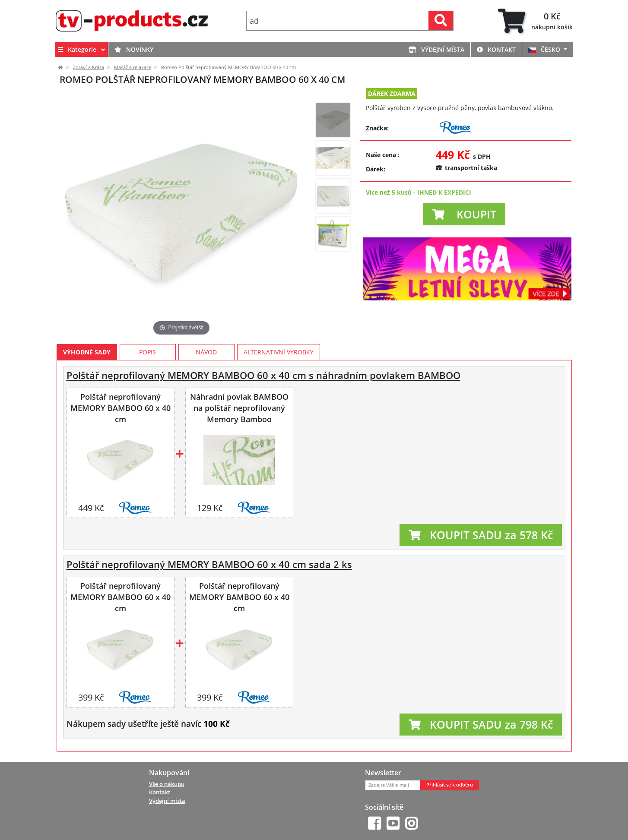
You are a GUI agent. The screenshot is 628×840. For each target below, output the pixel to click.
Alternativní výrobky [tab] (279, 352)
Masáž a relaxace (133, 67)
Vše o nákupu (167, 784)
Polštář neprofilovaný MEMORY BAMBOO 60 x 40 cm (121, 408)
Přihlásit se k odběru (450, 785)
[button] (464, 214)
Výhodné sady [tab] (87, 352)
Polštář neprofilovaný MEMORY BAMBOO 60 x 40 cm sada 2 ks (209, 564)
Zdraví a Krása (89, 67)
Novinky (134, 49)
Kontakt (496, 49)
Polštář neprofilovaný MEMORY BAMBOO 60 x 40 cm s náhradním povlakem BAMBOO (263, 375)
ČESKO (545, 49)
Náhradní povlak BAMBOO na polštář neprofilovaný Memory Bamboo (239, 408)
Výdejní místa (436, 49)
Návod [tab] (206, 352)
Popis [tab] (147, 352)
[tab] (535, 21)
